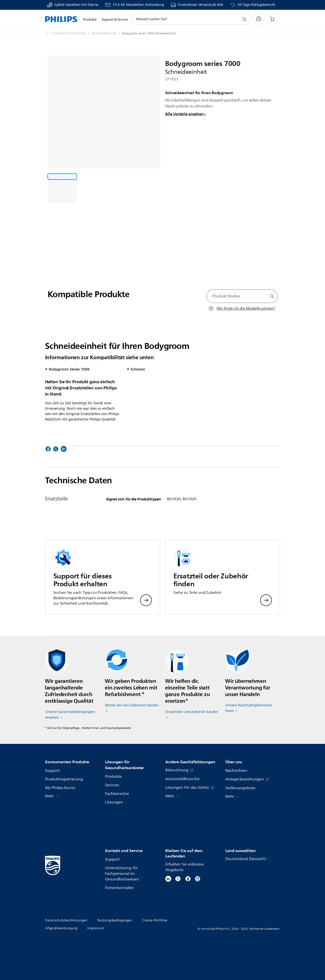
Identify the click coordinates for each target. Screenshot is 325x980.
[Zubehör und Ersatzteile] (73, 33)
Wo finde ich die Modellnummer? (246, 308)
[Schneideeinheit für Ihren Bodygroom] (62, 188)
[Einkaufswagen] (272, 19)
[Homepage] (50, 33)
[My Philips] (259, 19)
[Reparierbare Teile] (107, 33)
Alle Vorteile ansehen (184, 114)
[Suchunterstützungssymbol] (244, 19)
